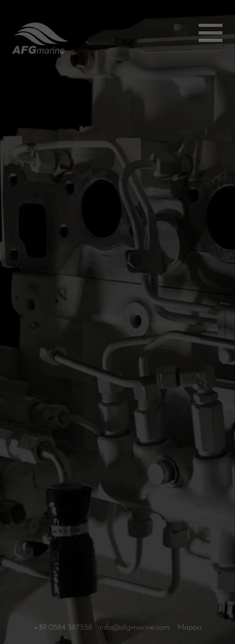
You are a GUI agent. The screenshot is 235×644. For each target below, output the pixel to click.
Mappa (190, 630)
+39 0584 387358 (63, 630)
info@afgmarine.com (135, 630)
